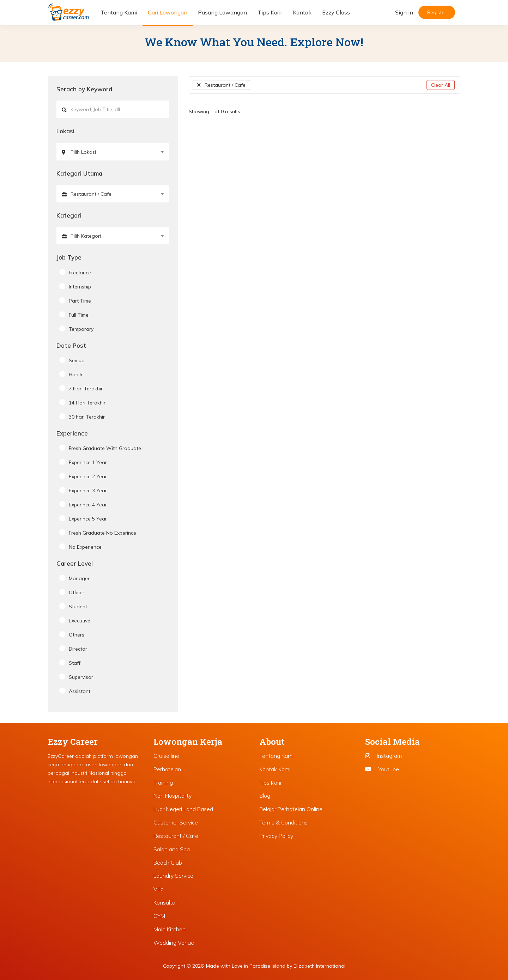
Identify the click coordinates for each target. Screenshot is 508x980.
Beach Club (168, 863)
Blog (265, 796)
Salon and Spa (172, 849)
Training (163, 783)
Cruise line (166, 756)
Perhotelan (167, 769)
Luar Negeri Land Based (183, 809)
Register (437, 12)
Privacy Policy (276, 836)
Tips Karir (270, 12)
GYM (159, 916)
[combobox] (113, 152)
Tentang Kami (119, 12)
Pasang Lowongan (222, 12)
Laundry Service (173, 876)
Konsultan (166, 902)
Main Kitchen (170, 929)
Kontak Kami (275, 769)
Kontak (302, 12)
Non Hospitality (173, 796)
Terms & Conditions (283, 822)
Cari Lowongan (168, 12)
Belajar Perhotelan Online (291, 809)
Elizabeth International (319, 966)
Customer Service (176, 822)
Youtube (382, 769)
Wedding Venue (174, 943)
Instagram (383, 756)
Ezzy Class (336, 12)
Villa (159, 889)
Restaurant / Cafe (221, 85)
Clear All (441, 85)
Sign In (404, 12)
